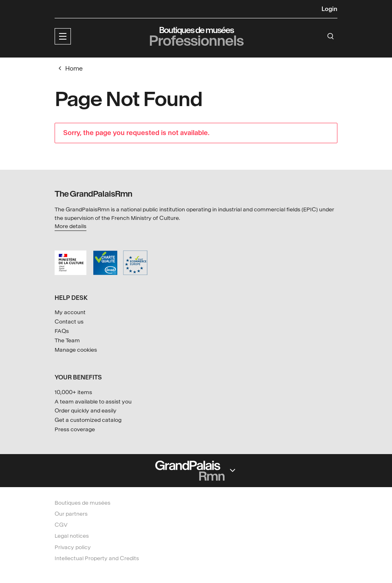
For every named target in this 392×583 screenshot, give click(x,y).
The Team (67, 340)
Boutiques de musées (83, 503)
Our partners (71, 514)
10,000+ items (73, 392)
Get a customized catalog (88, 420)
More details (70, 226)
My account (70, 312)
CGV (61, 525)
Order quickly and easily (86, 411)
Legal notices (72, 536)
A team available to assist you (93, 402)
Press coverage (75, 429)
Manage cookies (76, 350)
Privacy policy (73, 547)
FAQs (62, 331)
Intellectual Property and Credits (97, 558)
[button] (63, 36)
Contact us (69, 322)
